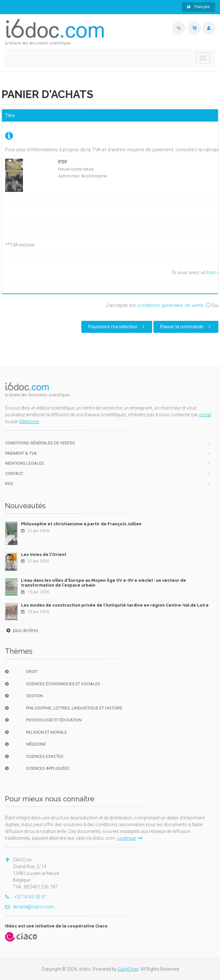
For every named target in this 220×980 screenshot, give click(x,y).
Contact (14, 474)
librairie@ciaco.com (29, 907)
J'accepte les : (162, 305)
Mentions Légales (25, 463)
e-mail (205, 415)
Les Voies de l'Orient (44, 554)
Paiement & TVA (21, 453)
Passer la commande (186, 327)
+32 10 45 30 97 (26, 897)
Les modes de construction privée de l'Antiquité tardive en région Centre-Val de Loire (115, 605)
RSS (9, 484)
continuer (130, 838)
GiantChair (128, 969)
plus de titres (22, 630)
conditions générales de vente (170, 305)
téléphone (29, 421)
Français (199, 7)
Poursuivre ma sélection (117, 327)
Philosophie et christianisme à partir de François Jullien (81, 524)
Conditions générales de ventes (40, 443)
